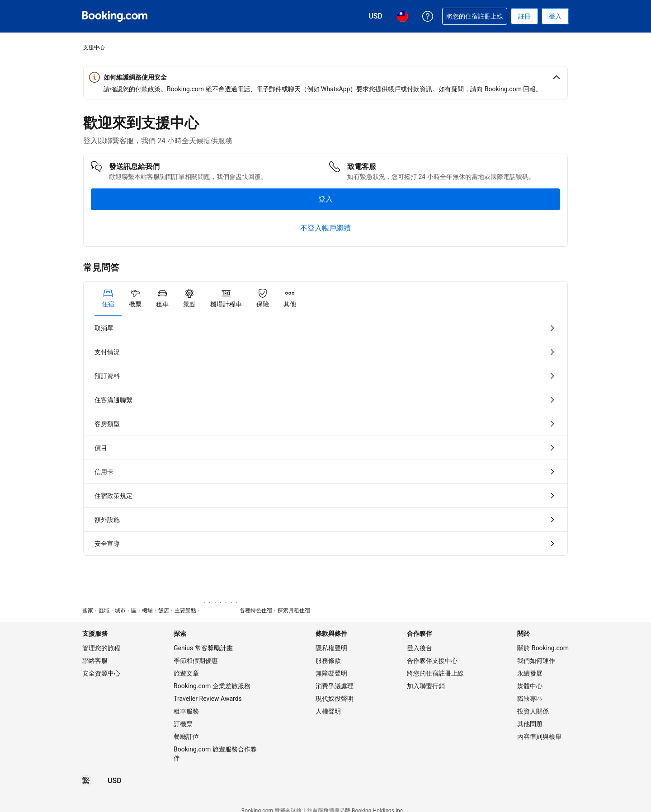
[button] (325, 77)
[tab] (108, 299)
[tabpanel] (325, 436)
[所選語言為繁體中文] (86, 781)
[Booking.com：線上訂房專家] (115, 16)
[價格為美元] (115, 781)
